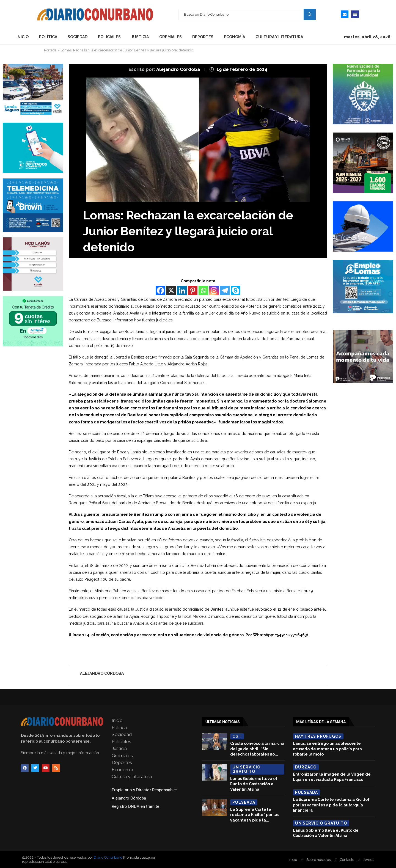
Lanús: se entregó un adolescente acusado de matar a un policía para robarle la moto (327, 749)
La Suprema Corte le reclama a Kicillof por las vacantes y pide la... (255, 815)
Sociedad (78, 37)
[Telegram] (225, 290)
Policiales (109, 37)
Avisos (369, 860)
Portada (50, 50)
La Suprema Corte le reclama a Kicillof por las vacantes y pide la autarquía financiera (331, 805)
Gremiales (170, 37)
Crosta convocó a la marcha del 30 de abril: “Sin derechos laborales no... (257, 749)
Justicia (140, 37)
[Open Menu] (355, 14)
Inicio (23, 37)
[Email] (345, 14)
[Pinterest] (193, 290)
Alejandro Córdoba (179, 69)
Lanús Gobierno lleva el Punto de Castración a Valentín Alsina (254, 784)
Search (310, 14)
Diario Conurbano (108, 857)
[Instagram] (214, 290)
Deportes (203, 37)
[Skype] (236, 290)
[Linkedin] (182, 290)
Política (48, 37)
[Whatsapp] (203, 290)
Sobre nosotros (318, 860)
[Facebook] (160, 290)
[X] (171, 290)
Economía (234, 37)
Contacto (347, 860)
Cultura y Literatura (279, 37)
